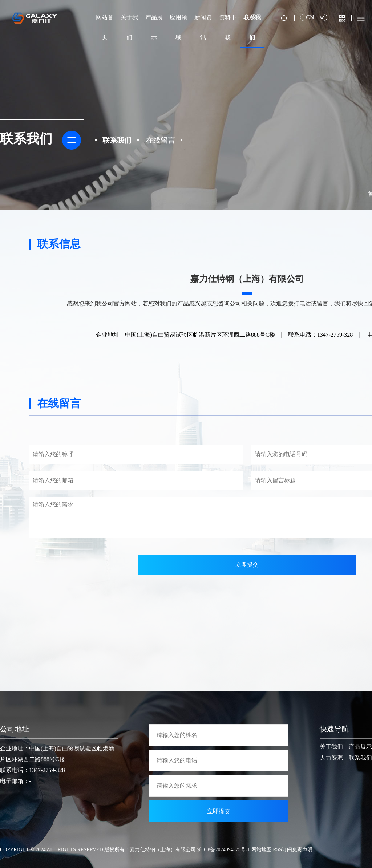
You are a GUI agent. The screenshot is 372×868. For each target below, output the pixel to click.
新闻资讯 (203, 27)
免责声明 (302, 850)
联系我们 (252, 27)
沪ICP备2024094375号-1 (224, 850)
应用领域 (178, 27)
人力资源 (331, 758)
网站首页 (105, 27)
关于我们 (129, 27)
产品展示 (154, 27)
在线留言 (161, 140)
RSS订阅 (282, 850)
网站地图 (262, 850)
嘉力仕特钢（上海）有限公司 (163, 850)
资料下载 (228, 27)
